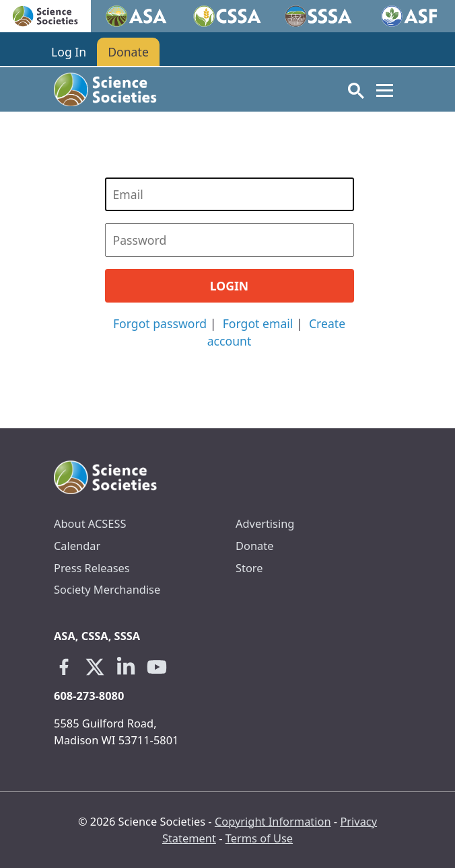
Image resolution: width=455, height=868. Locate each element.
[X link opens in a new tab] (95, 667)
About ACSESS (90, 523)
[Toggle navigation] (385, 90)
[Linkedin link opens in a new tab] (126, 667)
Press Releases (92, 568)
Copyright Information (273, 821)
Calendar (77, 546)
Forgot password (160, 323)
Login (229, 286)
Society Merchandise (107, 589)
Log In (69, 52)
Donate (128, 52)
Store (249, 568)
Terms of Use (259, 838)
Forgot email (258, 323)
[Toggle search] (356, 90)
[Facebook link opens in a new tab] (64, 667)
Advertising (265, 523)
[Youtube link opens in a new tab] (157, 667)
